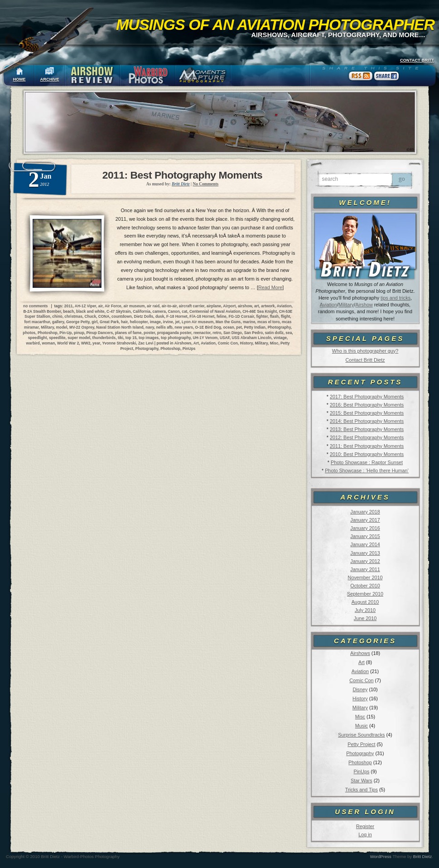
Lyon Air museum (198, 322)
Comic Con (361, 680)
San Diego (233, 333)
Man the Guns (228, 322)
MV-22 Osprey (82, 327)
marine (249, 322)
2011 (69, 306)
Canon (174, 311)
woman (48, 343)
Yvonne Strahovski (119, 343)
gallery (58, 322)
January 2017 (365, 520)
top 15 (131, 338)
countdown (122, 316)
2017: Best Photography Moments (367, 397)
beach (68, 311)
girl (94, 322)
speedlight (38, 338)
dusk (160, 316)
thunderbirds (104, 338)
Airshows (360, 653)
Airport (229, 306)
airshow (245, 306)
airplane (214, 306)
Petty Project (361, 744)
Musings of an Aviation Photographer (275, 24)
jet (178, 322)
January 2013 (365, 553)
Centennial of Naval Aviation (215, 311)
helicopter (139, 322)
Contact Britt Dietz (365, 360)
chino (57, 316)
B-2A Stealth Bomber (42, 311)
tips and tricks (396, 298)
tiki (121, 338)
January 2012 (365, 561)
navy (150, 327)
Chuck (91, 316)
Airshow (364, 305)
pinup (79, 333)
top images (149, 338)
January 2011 (365, 569)
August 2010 (365, 602)
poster (149, 333)
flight (285, 316)
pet (239, 327)
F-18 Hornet (177, 316)
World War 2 (68, 343)
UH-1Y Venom (205, 338)
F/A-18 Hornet (202, 316)
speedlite (57, 338)
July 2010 (365, 610)
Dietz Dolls (143, 316)
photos (29, 333)
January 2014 (365, 544)
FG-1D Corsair (241, 316)
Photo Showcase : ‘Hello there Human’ (367, 470)
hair (124, 322)
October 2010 (365, 586)
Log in (365, 834)
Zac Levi (146, 343)
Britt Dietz (423, 856)
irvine (168, 322)
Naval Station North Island (120, 327)
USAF (225, 338)
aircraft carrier (192, 306)
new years (184, 327)
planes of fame (128, 333)
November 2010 (365, 577)
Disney (360, 689)
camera (159, 311)
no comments (35, 306)
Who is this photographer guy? (365, 351)
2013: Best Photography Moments (367, 429)
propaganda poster (174, 333)
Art (362, 662)
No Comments (205, 184)
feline (222, 316)
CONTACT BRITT (417, 60)
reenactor (202, 333)
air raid (153, 306)
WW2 (86, 343)
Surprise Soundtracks (361, 735)
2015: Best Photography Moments (367, 413)
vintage (280, 338)
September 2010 (365, 594)
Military (346, 305)
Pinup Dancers (99, 333)
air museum (134, 306)
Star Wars (362, 781)
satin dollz (274, 333)
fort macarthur (37, 322)
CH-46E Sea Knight (260, 311)
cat (184, 311)
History (360, 698)
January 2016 (365, 528)
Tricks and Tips (362, 790)
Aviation (328, 305)
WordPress (381, 856)
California (142, 311)
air (101, 306)
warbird (33, 343)
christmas (73, 316)
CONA (104, 316)
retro (217, 333)
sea (289, 333)
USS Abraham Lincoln (251, 338)
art (257, 306)
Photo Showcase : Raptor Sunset (367, 462)
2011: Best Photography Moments (367, 446)
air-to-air (169, 306)
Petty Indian (255, 327)
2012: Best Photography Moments (367, 437)
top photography (176, 338)
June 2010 (365, 618)
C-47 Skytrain (119, 311)
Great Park (109, 322)
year (96, 343)
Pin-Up (65, 333)
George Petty (78, 322)
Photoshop (360, 762)
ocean (228, 327)
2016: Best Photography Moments (367, 405)
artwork (268, 306)
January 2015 (365, 536)
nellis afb (164, 327)
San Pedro (253, 333)
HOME (19, 79)
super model (79, 338)
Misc (360, 717)
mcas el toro (268, 322)
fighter (262, 316)
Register (365, 826)
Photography (360, 753)
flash (275, 316)
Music (362, 726)
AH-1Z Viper (85, 306)
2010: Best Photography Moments (367, 454)
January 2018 (365, 512)
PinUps (361, 771)
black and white (90, 311)
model (62, 327)
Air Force (113, 306)
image (155, 322)
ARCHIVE (50, 79)
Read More (270, 287)
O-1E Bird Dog (208, 327)
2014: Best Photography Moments (367, 421)
